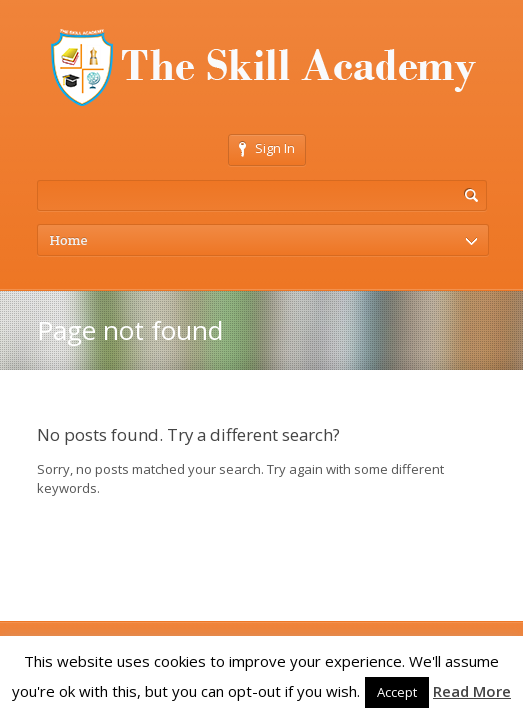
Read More (472, 691)
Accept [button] (397, 692)
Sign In (267, 148)
